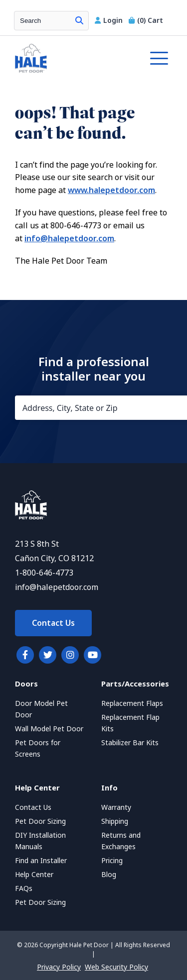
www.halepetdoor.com (111, 190)
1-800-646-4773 (44, 573)
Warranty (116, 807)
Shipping (115, 821)
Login (110, 20)
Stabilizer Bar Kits (130, 743)
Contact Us (53, 623)
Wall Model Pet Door (49, 729)
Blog (109, 875)
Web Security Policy (116, 967)
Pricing (112, 861)
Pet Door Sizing (40, 821)
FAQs (24, 888)
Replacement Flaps (132, 703)
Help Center (34, 875)
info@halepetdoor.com (69, 239)
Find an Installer (41, 861)
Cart (146, 20)
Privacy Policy (59, 967)
